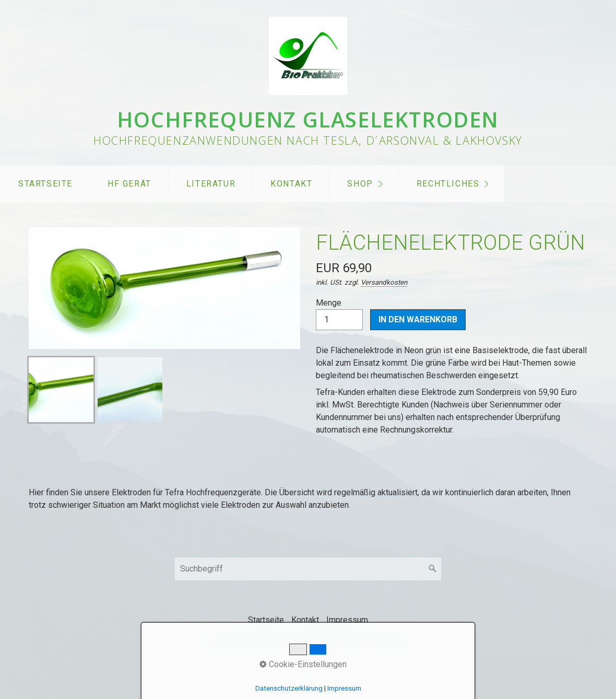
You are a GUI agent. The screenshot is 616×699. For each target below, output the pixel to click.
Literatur (211, 184)
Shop (360, 184)
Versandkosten (384, 282)
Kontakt (291, 184)
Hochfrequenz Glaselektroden (308, 119)
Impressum (347, 620)
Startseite (45, 184)
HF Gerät (129, 184)
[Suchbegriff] (308, 569)
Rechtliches (448, 184)
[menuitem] (45, 184)
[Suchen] (433, 569)
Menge (339, 314)
